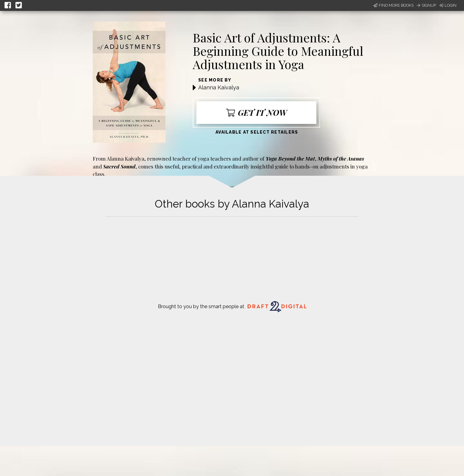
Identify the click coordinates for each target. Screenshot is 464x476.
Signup (426, 5)
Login (448, 5)
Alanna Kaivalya (219, 87)
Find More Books (394, 5)
